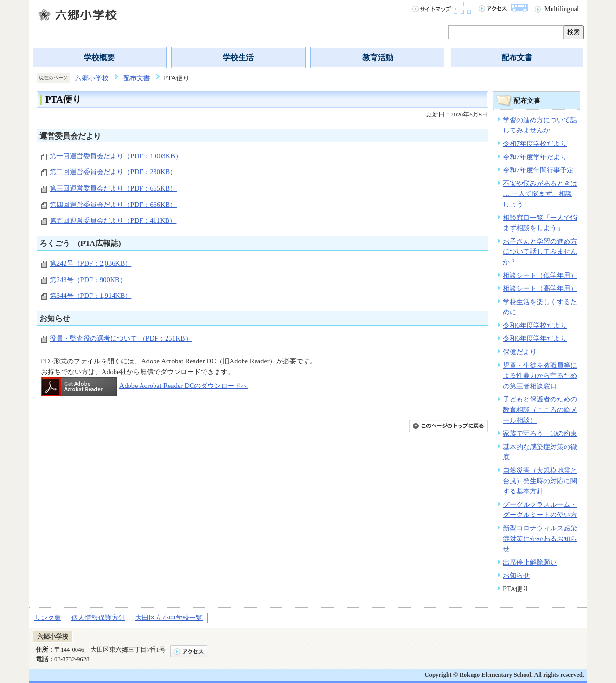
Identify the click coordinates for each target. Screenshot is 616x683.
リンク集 (48, 618)
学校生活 (238, 58)
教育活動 (378, 58)
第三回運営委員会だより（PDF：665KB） (113, 188)
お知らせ (516, 575)
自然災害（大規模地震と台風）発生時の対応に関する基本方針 (540, 481)
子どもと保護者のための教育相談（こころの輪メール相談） (540, 409)
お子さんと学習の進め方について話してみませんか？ (540, 251)
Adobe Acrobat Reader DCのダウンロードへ (144, 386)
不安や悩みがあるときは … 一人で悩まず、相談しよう (540, 194)
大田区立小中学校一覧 (169, 618)
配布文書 (517, 58)
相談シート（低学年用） (540, 275)
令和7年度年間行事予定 (538, 170)
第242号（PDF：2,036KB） (90, 263)
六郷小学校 (92, 78)
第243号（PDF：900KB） (88, 280)
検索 (574, 32)
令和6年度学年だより (535, 338)
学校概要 (99, 58)
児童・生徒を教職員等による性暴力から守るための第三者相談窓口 (540, 376)
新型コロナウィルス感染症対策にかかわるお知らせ (540, 538)
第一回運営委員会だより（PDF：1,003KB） (116, 156)
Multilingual (562, 9)
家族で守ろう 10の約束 (540, 433)
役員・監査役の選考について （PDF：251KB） (121, 338)
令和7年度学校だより (535, 143)
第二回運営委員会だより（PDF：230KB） (113, 172)
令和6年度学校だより (535, 325)
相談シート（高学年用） (540, 288)
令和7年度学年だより (535, 157)
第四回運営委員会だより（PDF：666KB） (113, 205)
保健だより (520, 352)
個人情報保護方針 (98, 618)
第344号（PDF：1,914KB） (90, 296)
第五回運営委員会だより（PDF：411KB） (113, 220)
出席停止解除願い (530, 562)
